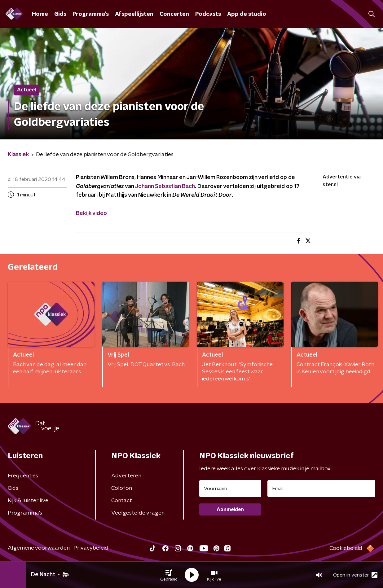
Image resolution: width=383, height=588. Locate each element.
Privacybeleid (91, 548)
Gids (60, 14)
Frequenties (23, 476)
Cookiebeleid (346, 548)
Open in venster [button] (355, 575)
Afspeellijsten (134, 14)
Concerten (174, 14)
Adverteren (126, 476)
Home (40, 14)
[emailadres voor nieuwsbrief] (321, 489)
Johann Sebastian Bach (165, 186)
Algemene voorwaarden (39, 548)
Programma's (91, 14)
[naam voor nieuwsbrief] (230, 489)
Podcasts (208, 14)
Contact (122, 501)
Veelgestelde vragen (138, 513)
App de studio (247, 14)
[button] (169, 575)
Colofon (122, 488)
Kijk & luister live (28, 501)
